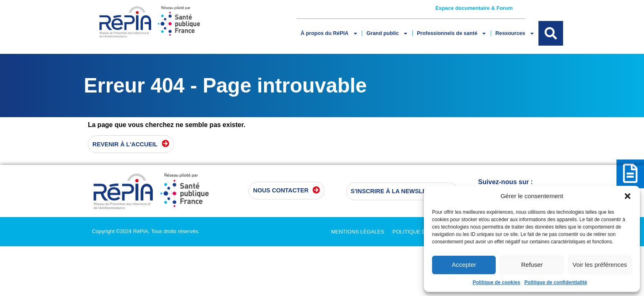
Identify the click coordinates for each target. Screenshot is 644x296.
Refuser (532, 265)
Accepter (464, 265)
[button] (628, 196)
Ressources (515, 34)
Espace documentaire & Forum (474, 8)
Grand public (387, 34)
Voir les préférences (600, 265)
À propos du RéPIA (329, 34)
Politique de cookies (497, 282)
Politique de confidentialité (556, 282)
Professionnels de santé (452, 34)
